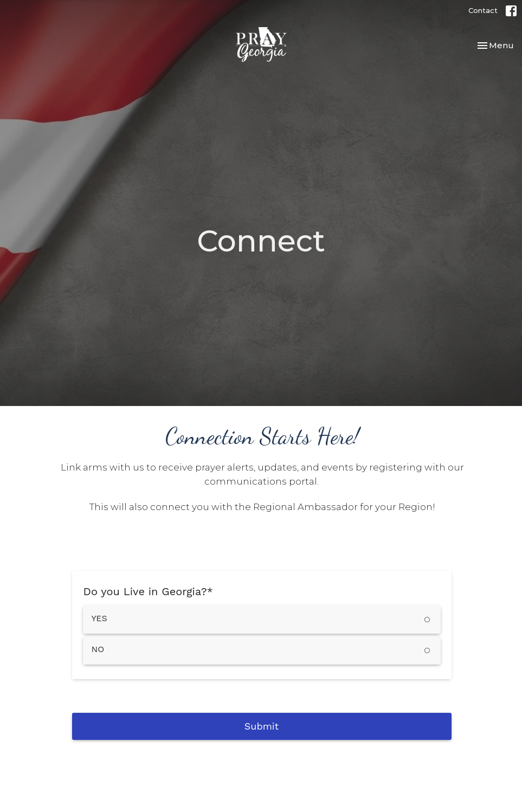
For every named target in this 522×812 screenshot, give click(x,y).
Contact (483, 10)
